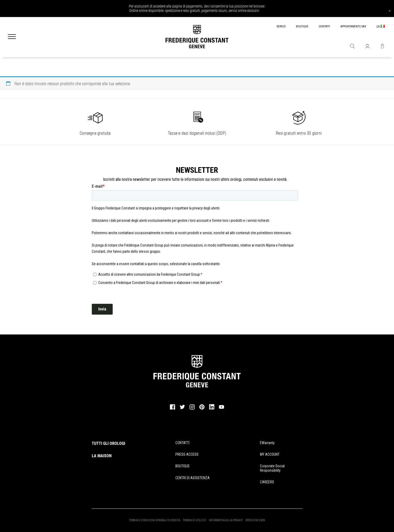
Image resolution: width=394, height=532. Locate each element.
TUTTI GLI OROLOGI (108, 443)
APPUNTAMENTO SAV (353, 26)
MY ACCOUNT (270, 454)
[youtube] (221, 408)
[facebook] (173, 409)
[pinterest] (202, 409)
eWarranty (267, 443)
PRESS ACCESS (187, 454)
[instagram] (192, 409)
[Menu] (12, 37)
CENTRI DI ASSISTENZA (192, 478)
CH (381, 27)
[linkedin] (212, 409)
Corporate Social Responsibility (272, 468)
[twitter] (182, 408)
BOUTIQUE (302, 26)
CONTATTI (324, 26)
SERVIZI (281, 26)
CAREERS (267, 482)
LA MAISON (102, 456)
